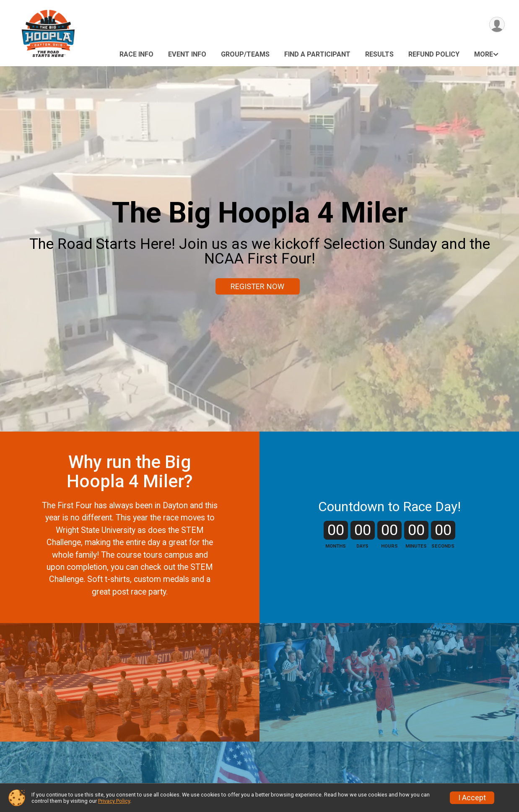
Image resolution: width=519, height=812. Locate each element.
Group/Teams (245, 54)
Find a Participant (317, 54)
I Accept (472, 798)
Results (379, 54)
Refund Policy (434, 54)
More (484, 54)
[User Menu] (497, 25)
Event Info (187, 54)
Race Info (136, 54)
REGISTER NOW (257, 286)
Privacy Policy (114, 801)
